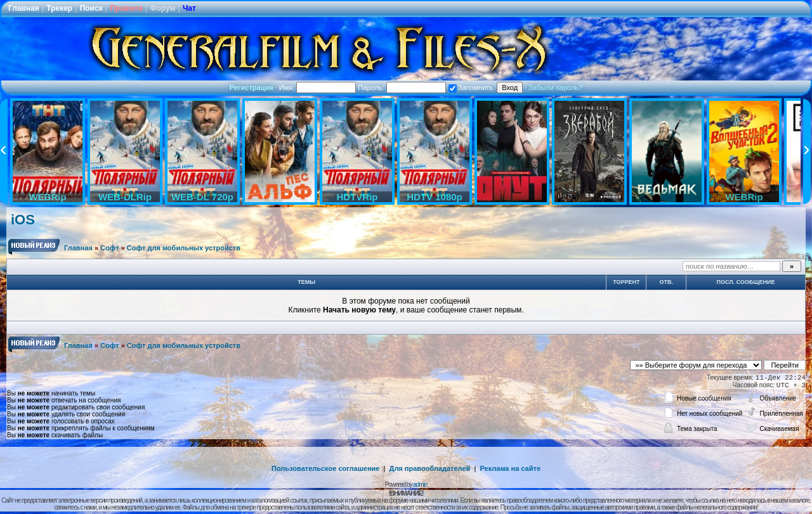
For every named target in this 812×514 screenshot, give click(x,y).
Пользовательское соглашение (325, 468)
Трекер (59, 8)
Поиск (91, 8)
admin (420, 485)
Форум (162, 8)
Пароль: (402, 87)
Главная (24, 8)
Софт (110, 248)
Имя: (318, 87)
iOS (23, 220)
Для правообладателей (430, 468)
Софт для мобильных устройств (184, 248)
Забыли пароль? (555, 87)
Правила (126, 8)
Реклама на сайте (510, 468)
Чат (189, 8)
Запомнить (471, 87)
